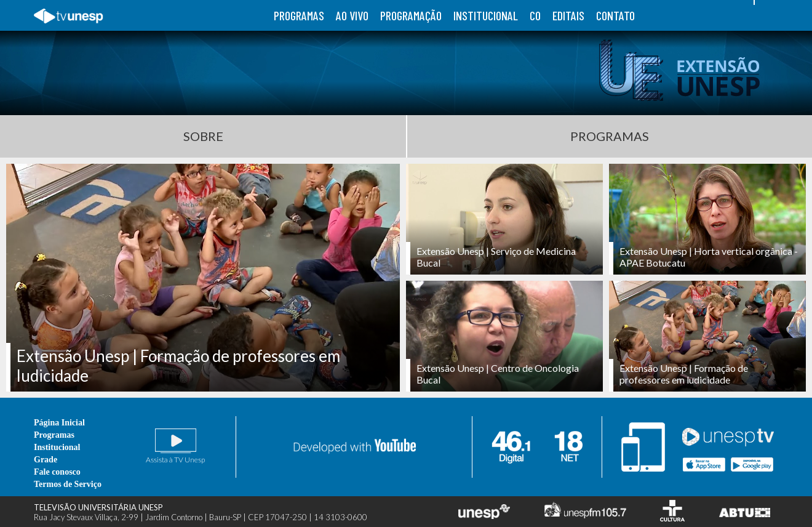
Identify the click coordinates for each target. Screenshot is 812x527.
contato (615, 15)
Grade (46, 460)
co (535, 15)
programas (299, 15)
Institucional (57, 447)
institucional (486, 15)
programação (411, 15)
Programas (610, 136)
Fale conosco (57, 472)
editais (568, 15)
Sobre (203, 136)
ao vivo (352, 15)
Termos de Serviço (68, 484)
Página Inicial (59, 423)
